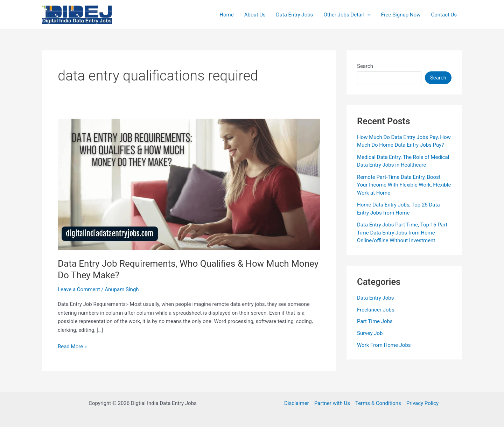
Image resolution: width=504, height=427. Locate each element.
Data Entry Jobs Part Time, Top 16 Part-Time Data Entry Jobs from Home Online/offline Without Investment (403, 233)
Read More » (72, 347)
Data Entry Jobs (295, 15)
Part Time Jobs (375, 321)
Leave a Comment (79, 289)
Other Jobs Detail (347, 15)
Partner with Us (332, 403)
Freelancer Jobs (376, 310)
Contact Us (444, 15)
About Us (255, 15)
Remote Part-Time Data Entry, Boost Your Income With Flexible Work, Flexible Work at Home (404, 185)
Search (365, 66)
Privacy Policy (422, 403)
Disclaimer (297, 403)
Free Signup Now (401, 15)
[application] (367, 15)
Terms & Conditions (378, 403)
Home (226, 15)
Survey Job (370, 333)
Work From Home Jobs (384, 345)
